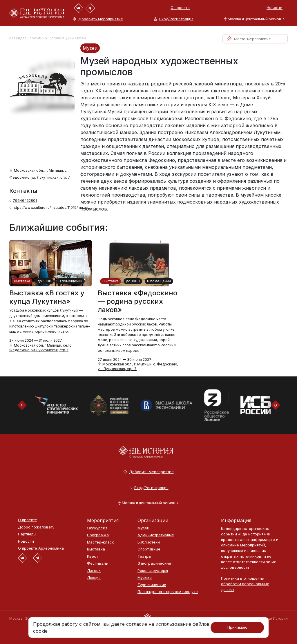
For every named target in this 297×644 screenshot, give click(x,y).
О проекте (180, 8)
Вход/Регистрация (174, 19)
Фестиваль (97, 563)
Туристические (152, 585)
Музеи (80, 38)
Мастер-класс (101, 542)
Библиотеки (149, 542)
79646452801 (25, 201)
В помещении (70, 281)
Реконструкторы (153, 571)
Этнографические (154, 563)
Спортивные (149, 549)
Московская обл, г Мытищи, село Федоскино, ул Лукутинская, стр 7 (40, 348)
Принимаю (237, 627)
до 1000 (44, 281)
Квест (93, 556)
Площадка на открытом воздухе (168, 592)
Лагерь (94, 571)
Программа (98, 535)
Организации (60, 38)
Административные (156, 535)
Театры (144, 556)
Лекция (94, 578)
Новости (275, 8)
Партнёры (27, 534)
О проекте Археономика (41, 548)
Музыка (145, 578)
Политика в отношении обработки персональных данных (245, 584)
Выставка (22, 281)
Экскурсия (97, 528)
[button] (253, 19)
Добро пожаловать (36, 527)
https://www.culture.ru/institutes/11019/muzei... (52, 207)
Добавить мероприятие (98, 19)
